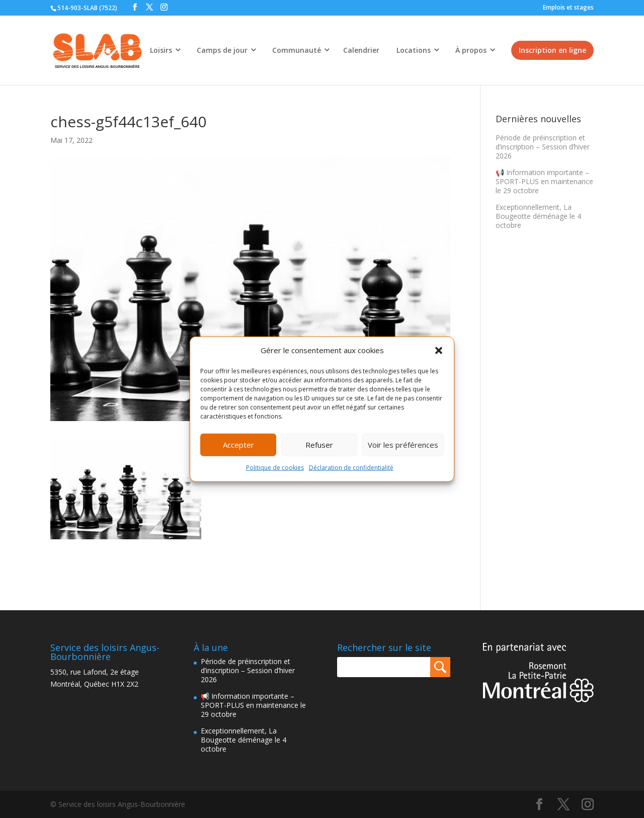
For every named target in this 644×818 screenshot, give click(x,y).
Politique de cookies (275, 468)
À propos (471, 50)
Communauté (297, 50)
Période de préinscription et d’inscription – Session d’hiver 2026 (543, 147)
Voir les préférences (403, 445)
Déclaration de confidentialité (351, 468)
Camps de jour (222, 50)
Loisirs (161, 50)
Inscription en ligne (552, 50)
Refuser (319, 445)
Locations (414, 50)
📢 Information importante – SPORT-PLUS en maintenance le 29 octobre (544, 181)
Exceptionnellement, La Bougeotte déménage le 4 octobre (538, 216)
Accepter (238, 445)
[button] (439, 351)
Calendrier (361, 50)
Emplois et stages (568, 7)
